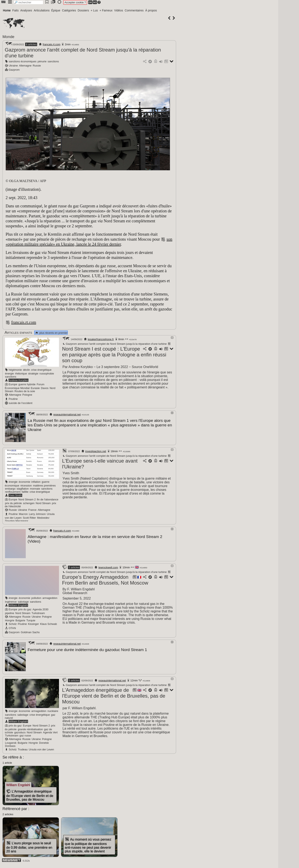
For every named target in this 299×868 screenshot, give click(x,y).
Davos (45, 388)
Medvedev (43, 517)
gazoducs (20, 731)
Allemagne (25, 66)
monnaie (35, 488)
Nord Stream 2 (27, 499)
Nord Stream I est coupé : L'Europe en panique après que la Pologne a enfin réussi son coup (114, 355)
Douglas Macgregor (17, 520)
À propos (151, 10)
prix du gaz (25, 608)
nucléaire (53, 709)
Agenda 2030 (40, 608)
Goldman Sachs (30, 631)
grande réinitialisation (30, 727)
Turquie (31, 619)
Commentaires (134, 10)
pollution (36, 597)
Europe (13, 384)
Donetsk (44, 741)
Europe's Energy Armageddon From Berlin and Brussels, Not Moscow (105, 579)
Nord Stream (43, 503)
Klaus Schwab (48, 623)
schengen (29, 503)
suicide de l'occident (21, 403)
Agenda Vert (50, 731)
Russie (37, 66)
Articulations (42, 10)
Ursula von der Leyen (42, 748)
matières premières (44, 485)
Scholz (13, 623)
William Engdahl (18, 604)
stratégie (33, 374)
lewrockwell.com (108, 566)
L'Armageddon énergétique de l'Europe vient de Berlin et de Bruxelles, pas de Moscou (114, 694)
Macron (23, 513)
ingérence (11, 600)
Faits (15, 10)
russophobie (47, 374)
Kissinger (34, 623)
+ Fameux (106, 10)
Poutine (13, 399)
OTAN (12, 627)
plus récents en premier (51, 333)
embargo (10, 488)
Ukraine (13, 66)
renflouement (13, 491)
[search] (28, 2)
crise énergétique (41, 370)
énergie (9, 374)
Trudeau (23, 748)
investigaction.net (96, 451)
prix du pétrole (13, 503)
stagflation (23, 488)
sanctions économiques (23, 61)
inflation (36, 481)
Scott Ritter (29, 517)
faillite (25, 491)
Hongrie (10, 619)
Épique (56, 10)
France (32, 509)
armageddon (50, 597)
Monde (8, 37)
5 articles (74, 566)
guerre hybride (27, 384)
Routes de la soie (25, 391)
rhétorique (21, 374)
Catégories (69, 10)
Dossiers (83, 10)
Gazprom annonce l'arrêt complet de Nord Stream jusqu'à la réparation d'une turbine (114, 344)
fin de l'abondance (47, 499)
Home (7, 10)
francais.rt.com (52, 44)
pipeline (10, 612)
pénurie (42, 61)
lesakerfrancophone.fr (101, 339)
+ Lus (94, 10)
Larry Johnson (37, 513)
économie (25, 481)
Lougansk (11, 741)
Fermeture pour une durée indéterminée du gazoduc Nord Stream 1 (87, 648)
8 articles (31, 44)
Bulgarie (20, 619)
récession (26, 485)
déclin (26, 370)
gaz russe (25, 734)
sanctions (53, 61)
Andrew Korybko (18, 380)
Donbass (10, 744)
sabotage (23, 600)
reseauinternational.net (67, 414)
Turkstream (38, 612)
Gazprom (14, 70)
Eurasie (35, 388)
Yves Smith (15, 495)
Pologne (27, 395)
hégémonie (15, 370)
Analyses (26, 10)
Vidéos (119, 10)
